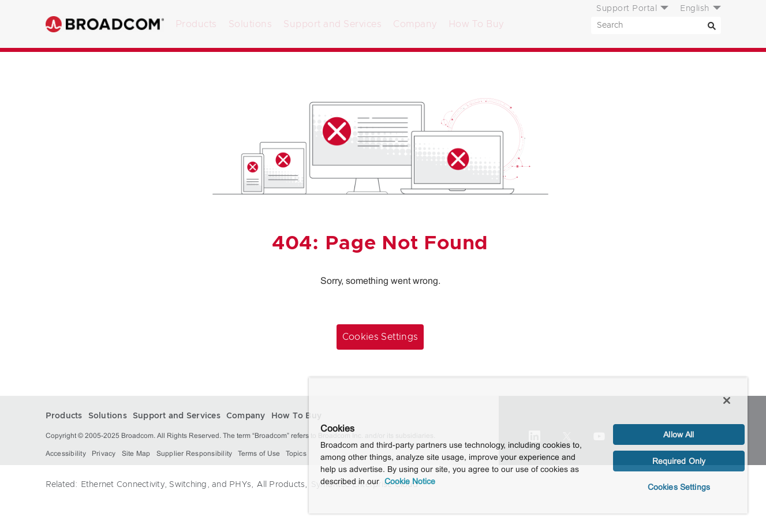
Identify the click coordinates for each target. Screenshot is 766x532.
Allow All (679, 434)
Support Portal (627, 9)
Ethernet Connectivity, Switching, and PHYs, (167, 485)
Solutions (251, 24)
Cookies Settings (380, 337)
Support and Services (332, 24)
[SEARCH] (656, 25)
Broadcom (105, 24)
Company (415, 24)
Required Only (679, 461)
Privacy (104, 454)
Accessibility (66, 454)
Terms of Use (259, 454)
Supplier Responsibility (195, 454)
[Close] (727, 400)
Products (196, 24)
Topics (296, 454)
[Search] (712, 25)
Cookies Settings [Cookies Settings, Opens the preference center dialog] (679, 487)
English (695, 9)
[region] (528, 445)
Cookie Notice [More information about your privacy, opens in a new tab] (410, 481)
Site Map (136, 454)
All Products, (282, 485)
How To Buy (476, 24)
